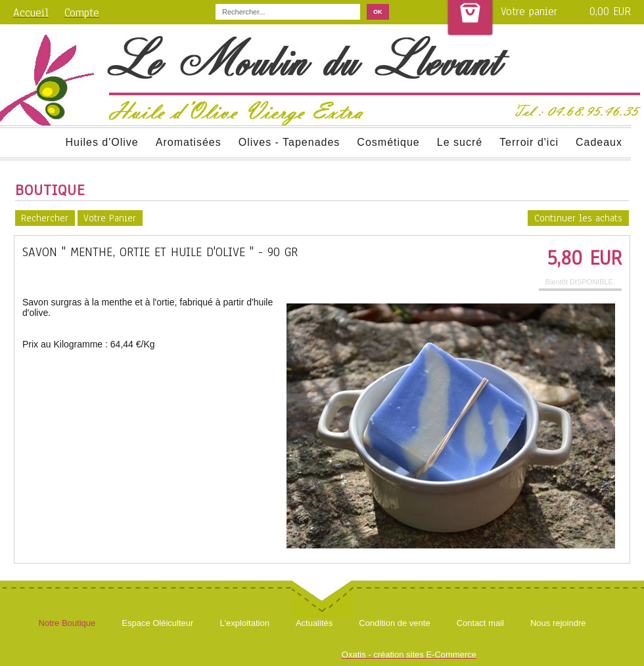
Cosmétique (388, 142)
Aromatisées (189, 142)
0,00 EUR (610, 11)
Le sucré (460, 142)
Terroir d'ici (529, 142)
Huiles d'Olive (102, 142)
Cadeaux (599, 142)
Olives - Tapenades (289, 142)
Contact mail (480, 623)
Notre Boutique (67, 623)
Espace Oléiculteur (157, 623)
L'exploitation (244, 623)
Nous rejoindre (558, 623)
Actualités (314, 623)
